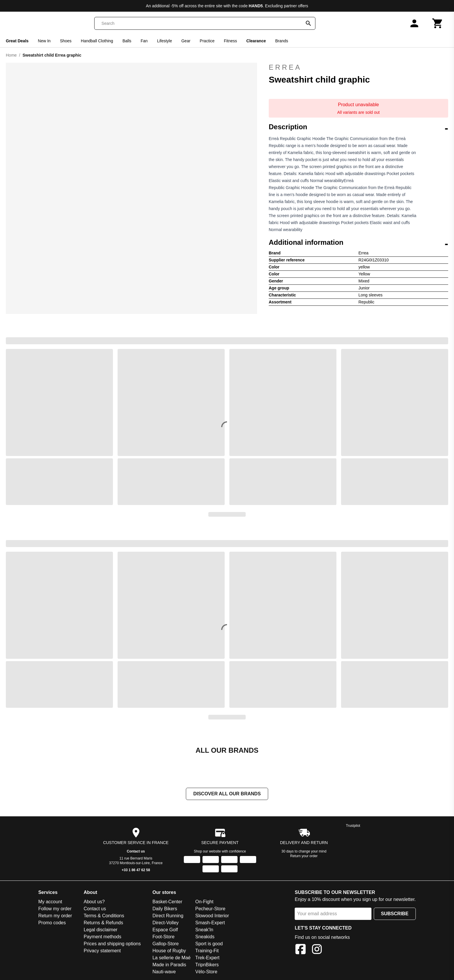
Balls (127, 41)
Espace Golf (165, 930)
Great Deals (17, 41)
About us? (94, 902)
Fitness (230, 41)
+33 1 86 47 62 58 (136, 870)
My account (50, 902)
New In (44, 41)
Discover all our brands (227, 794)
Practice (207, 41)
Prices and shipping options (112, 944)
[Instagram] (317, 950)
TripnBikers (207, 965)
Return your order (304, 856)
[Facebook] (301, 950)
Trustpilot (353, 826)
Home (11, 55)
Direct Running (168, 916)
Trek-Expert (207, 958)
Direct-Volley (165, 923)
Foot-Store (163, 937)
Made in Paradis (169, 965)
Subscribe (395, 914)
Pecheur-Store (210, 909)
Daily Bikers (165, 909)
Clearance (256, 41)
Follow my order (55, 909)
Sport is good (209, 944)
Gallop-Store (165, 944)
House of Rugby (169, 951)
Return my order (55, 916)
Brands (282, 41)
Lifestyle (164, 41)
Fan (144, 41)
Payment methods (103, 937)
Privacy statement (102, 951)
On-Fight (204, 902)
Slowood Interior (212, 916)
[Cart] (438, 23)
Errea (358, 67)
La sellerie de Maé (171, 958)
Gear (186, 41)
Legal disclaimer (101, 930)
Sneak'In (204, 930)
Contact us (136, 851)
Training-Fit (207, 951)
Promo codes (52, 923)
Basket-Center (167, 902)
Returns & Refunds (103, 923)
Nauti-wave (164, 972)
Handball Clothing (97, 41)
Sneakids (205, 937)
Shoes (66, 41)
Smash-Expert (210, 923)
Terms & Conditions (104, 916)
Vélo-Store (206, 972)
